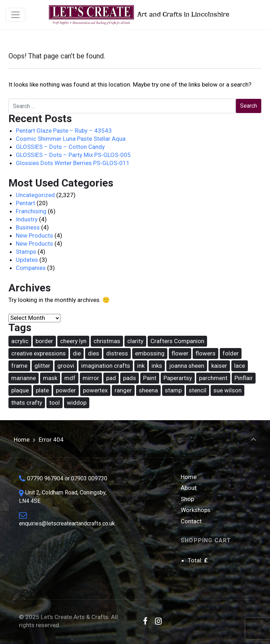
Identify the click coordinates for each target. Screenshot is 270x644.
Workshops (196, 510)
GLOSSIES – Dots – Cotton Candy (60, 147)
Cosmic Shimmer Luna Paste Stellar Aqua (71, 139)
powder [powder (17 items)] (66, 390)
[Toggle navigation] (15, 15)
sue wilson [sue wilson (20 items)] (227, 390)
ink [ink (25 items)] (141, 366)
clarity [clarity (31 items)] (135, 341)
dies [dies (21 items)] (94, 353)
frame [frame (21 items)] (19, 366)
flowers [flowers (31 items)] (205, 353)
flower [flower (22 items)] (180, 353)
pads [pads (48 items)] (130, 378)
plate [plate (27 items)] (42, 390)
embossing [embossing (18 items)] (150, 353)
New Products (34, 235)
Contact (191, 521)
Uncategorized (35, 195)
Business (28, 227)
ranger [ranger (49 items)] (123, 390)
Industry (27, 219)
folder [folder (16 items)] (231, 353)
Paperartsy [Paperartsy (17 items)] (178, 378)
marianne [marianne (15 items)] (24, 378)
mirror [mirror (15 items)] (91, 378)
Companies (31, 268)
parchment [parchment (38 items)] (213, 378)
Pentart (25, 203)
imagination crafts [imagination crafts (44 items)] (106, 366)
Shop (187, 499)
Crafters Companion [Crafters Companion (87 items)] (177, 341)
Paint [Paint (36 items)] (150, 378)
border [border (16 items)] (44, 341)
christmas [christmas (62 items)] (107, 341)
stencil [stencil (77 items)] (198, 390)
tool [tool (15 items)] (54, 403)
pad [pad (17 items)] (111, 378)
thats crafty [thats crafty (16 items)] (27, 403)
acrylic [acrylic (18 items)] (20, 341)
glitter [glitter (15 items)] (42, 366)
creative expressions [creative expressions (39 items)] (38, 353)
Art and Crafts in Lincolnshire (138, 15)
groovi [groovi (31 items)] (66, 366)
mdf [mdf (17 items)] (70, 378)
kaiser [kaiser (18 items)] (219, 366)
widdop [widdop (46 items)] (77, 403)
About (189, 488)
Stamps (26, 252)
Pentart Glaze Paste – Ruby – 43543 (64, 131)
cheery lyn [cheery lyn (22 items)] (73, 341)
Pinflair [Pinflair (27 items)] (244, 378)
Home (22, 440)
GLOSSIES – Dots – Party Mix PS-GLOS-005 (73, 155)
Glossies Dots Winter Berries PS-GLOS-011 (73, 163)
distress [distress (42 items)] (117, 353)
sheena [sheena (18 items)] (148, 390)
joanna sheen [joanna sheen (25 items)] (187, 366)
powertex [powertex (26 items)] (95, 390)
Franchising (31, 211)
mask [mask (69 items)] (50, 378)
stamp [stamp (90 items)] (173, 390)
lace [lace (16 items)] (240, 366)
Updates (27, 260)
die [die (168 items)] (77, 353)
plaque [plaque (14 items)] (20, 390)
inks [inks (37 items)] (157, 366)
